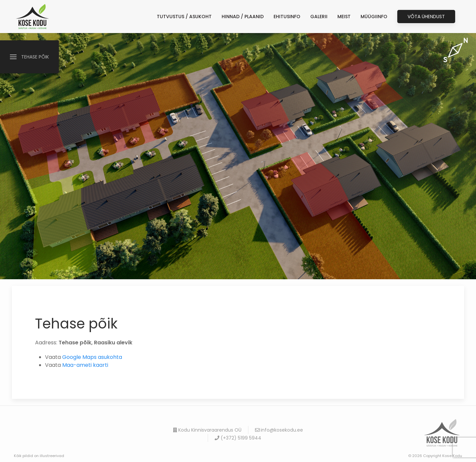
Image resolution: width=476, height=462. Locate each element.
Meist (344, 17)
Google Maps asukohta (92, 357)
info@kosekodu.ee (279, 430)
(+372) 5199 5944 (238, 438)
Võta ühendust (426, 17)
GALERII (319, 17)
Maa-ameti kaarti (85, 365)
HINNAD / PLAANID (243, 17)
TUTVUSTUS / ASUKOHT (184, 17)
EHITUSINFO (287, 17)
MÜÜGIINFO (374, 17)
